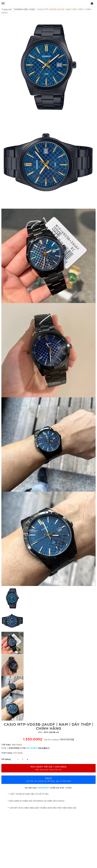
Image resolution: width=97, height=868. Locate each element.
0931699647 (44, 788)
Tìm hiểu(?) (44, 748)
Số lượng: (6, 759)
